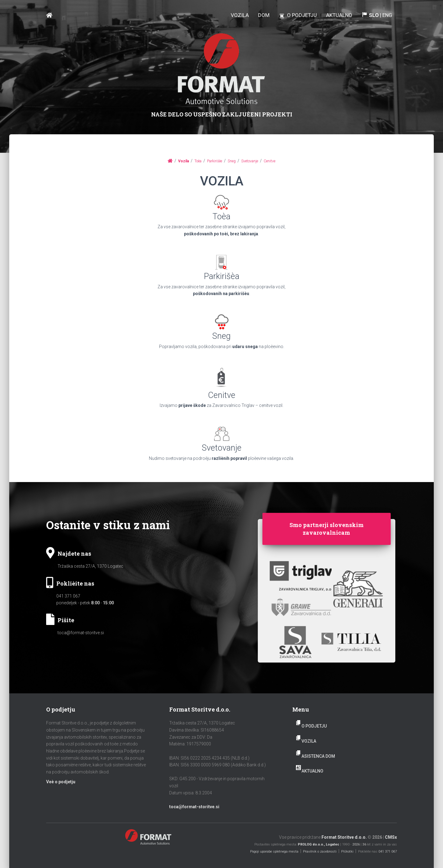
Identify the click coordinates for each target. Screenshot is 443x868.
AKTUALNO (312, 771)
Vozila (309, 741)
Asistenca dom (318, 756)
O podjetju (314, 726)
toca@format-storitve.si (81, 633)
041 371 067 (68, 596)
